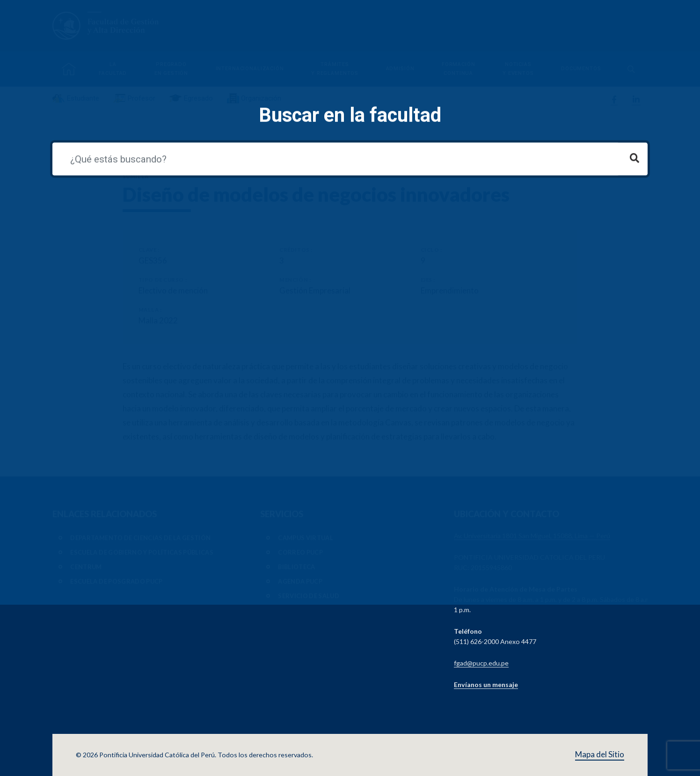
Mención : (295, 280)
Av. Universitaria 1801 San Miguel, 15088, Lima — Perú (532, 536)
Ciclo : (431, 250)
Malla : (150, 310)
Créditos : (296, 250)
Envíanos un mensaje (486, 684)
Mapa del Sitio (600, 754)
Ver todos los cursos (152, 152)
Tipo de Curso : (163, 280)
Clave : (149, 250)
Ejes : (428, 280)
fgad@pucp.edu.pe (481, 663)
